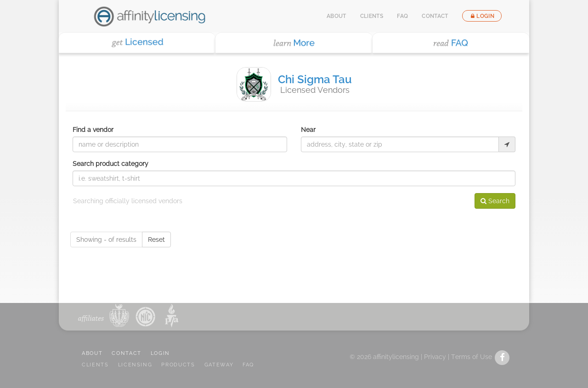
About (336, 16)
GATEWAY (219, 365)
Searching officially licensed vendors (128, 201)
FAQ (402, 16)
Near (308, 130)
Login (482, 16)
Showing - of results (106, 240)
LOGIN (160, 353)
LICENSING (135, 365)
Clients (372, 16)
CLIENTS (95, 365)
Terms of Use (472, 357)
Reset (156, 240)
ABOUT (92, 353)
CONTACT (127, 353)
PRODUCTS (178, 365)
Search (495, 201)
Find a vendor (93, 130)
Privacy (435, 357)
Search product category (110, 164)
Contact (435, 16)
